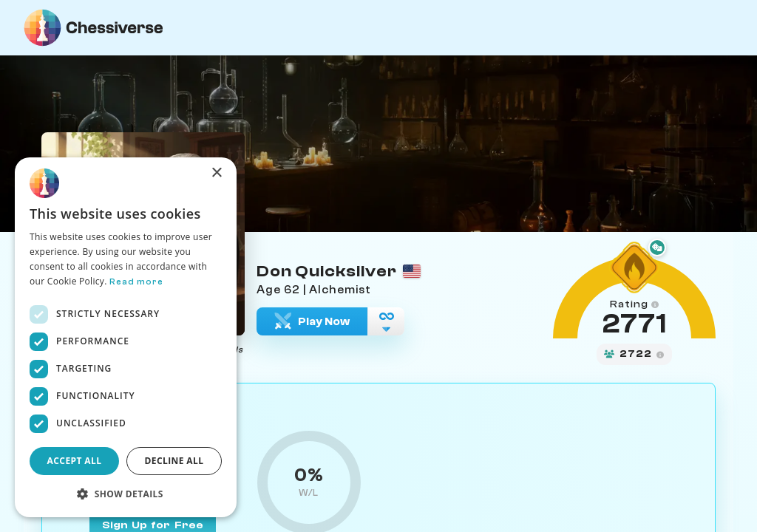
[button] (126, 494)
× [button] (216, 173)
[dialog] (126, 337)
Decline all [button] (174, 461)
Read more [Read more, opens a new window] (136, 282)
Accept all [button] (75, 461)
